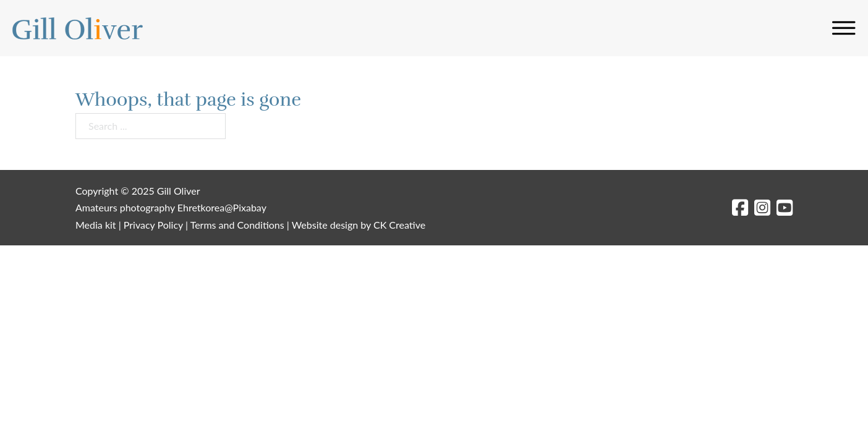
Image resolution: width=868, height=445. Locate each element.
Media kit (96, 225)
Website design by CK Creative (359, 225)
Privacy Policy (153, 225)
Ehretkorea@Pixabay (222, 207)
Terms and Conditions (237, 225)
